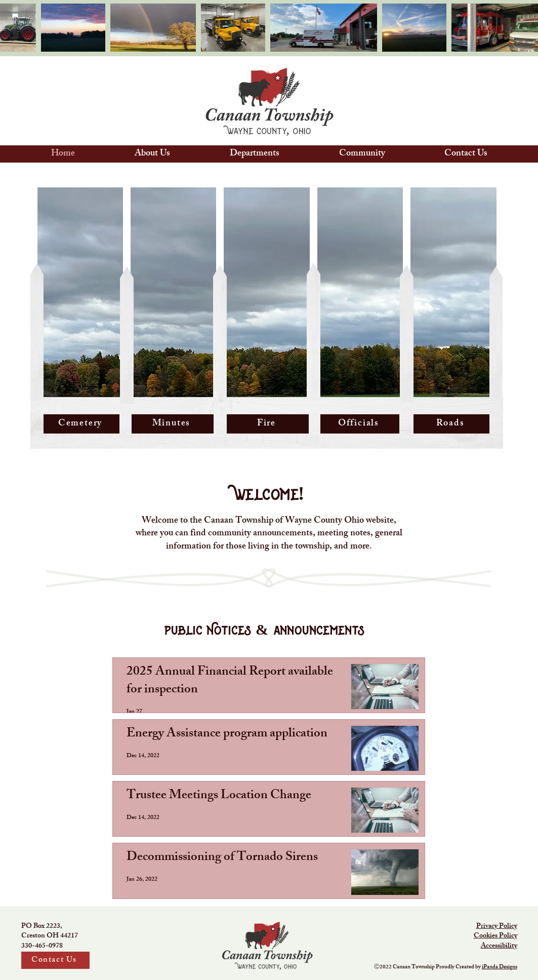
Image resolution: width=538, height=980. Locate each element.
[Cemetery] (81, 424)
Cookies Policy (495, 936)
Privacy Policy (497, 927)
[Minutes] (173, 424)
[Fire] (268, 424)
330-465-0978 (42, 946)
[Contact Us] (55, 960)
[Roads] (451, 424)
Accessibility (499, 946)
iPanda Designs (500, 967)
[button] (152, 154)
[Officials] (360, 424)
